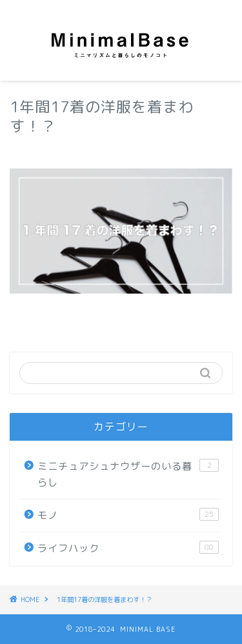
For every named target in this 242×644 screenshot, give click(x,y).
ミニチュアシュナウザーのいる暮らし (128, 474)
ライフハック (128, 548)
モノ (128, 515)
